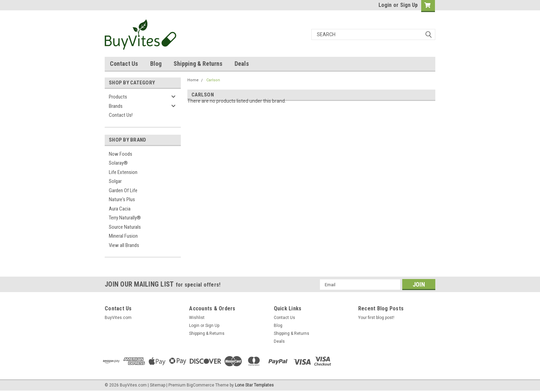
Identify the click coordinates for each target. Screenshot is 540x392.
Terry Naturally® (125, 218)
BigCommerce (200, 385)
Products (118, 97)
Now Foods (121, 154)
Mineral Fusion (123, 236)
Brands (116, 106)
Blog (156, 64)
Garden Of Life (123, 190)
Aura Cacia (120, 209)
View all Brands (124, 245)
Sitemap (158, 385)
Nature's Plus (122, 199)
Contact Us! (121, 115)
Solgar (115, 181)
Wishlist (197, 318)
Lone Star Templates (254, 385)
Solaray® (118, 163)
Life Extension (123, 172)
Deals (242, 64)
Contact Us (124, 64)
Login (385, 5)
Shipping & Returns (198, 64)
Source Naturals (125, 227)
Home (193, 80)
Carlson (213, 80)
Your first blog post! (376, 318)
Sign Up (409, 5)
